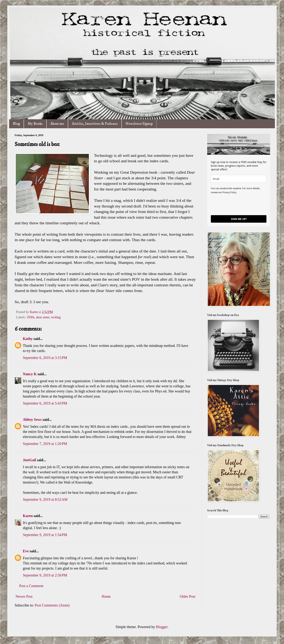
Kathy (28, 339)
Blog (16, 124)
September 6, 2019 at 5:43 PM (45, 403)
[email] (239, 179)
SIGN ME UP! (239, 219)
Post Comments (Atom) (52, 605)
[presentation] (239, 204)
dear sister (43, 317)
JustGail (29, 460)
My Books (35, 124)
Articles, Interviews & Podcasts (95, 124)
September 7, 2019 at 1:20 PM (45, 444)
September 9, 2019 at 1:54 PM (45, 535)
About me (57, 124)
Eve (26, 551)
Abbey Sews (32, 420)
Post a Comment (31, 586)
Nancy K (30, 374)
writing (56, 317)
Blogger (162, 627)
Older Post (188, 596)
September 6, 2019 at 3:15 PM (45, 358)
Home (106, 596)
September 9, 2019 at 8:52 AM (45, 499)
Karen (28, 516)
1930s (30, 317)
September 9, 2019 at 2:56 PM (45, 575)
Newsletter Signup (139, 124)
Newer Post (24, 596)
